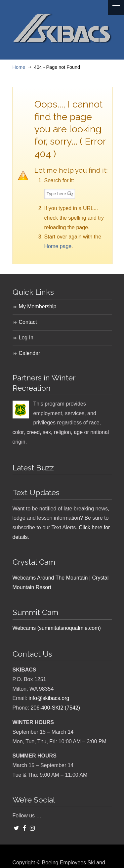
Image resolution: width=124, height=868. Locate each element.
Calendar (30, 353)
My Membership (38, 306)
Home (19, 67)
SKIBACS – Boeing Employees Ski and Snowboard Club (62, 27)
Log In (26, 338)
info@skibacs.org (49, 698)
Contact (28, 322)
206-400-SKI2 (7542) (55, 708)
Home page (58, 246)
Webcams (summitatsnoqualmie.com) (57, 628)
